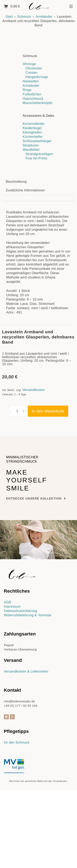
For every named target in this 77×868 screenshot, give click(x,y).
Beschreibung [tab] (16, 270)
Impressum (12, 694)
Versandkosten (33, 478)
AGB (7, 690)
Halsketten (31, 81)
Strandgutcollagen (39, 154)
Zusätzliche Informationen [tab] (25, 278)
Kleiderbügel (32, 128)
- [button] (11, 499)
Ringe (27, 90)
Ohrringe (29, 64)
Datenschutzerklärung (21, 699)
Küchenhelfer (33, 137)
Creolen (31, 73)
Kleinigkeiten (32, 132)
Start (9, 17)
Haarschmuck (33, 99)
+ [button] (24, 499)
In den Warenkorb (48, 499)
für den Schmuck (17, 830)
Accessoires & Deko (38, 116)
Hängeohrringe (37, 77)
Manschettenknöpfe (37, 103)
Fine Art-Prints (36, 158)
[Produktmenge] (17, 499)
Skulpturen (31, 145)
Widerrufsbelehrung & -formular (28, 703)
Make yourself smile (26, 568)
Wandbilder (31, 150)
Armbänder (44, 17)
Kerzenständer (34, 124)
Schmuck (24, 17)
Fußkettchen (32, 94)
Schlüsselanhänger (37, 141)
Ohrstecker (34, 68)
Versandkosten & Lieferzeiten (26, 759)
